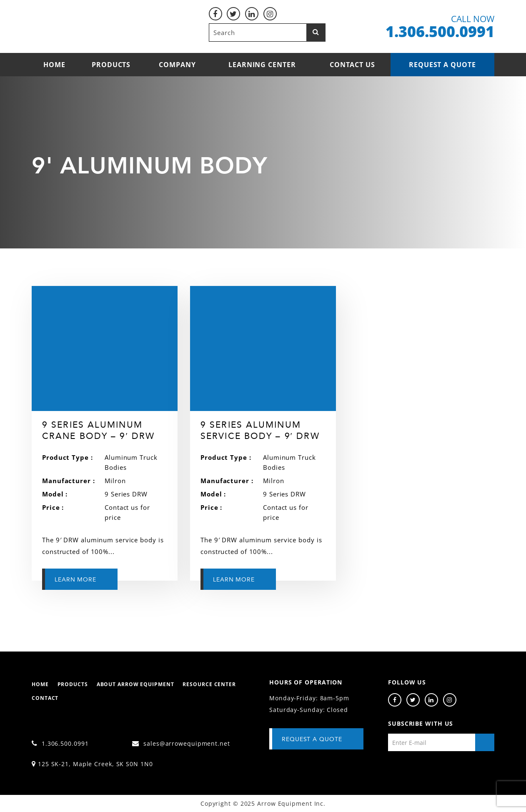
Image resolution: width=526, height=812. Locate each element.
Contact (45, 698)
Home (54, 65)
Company (177, 65)
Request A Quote (312, 739)
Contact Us (352, 65)
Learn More (75, 580)
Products (111, 65)
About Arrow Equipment (135, 684)
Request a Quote (442, 65)
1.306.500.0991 (60, 743)
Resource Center (209, 684)
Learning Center (262, 65)
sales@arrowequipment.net (181, 743)
